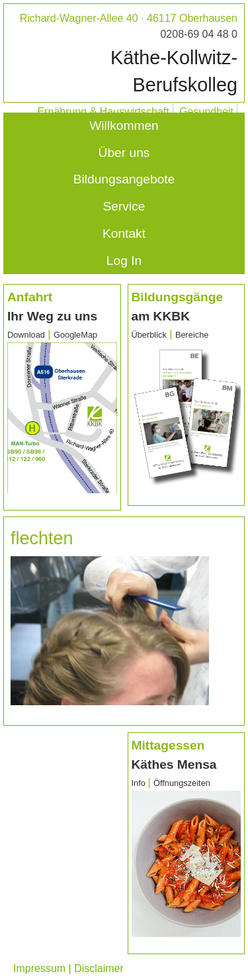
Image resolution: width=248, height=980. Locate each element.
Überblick (149, 335)
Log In (124, 261)
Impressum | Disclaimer (68, 968)
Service (124, 206)
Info (140, 783)
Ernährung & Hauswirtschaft (103, 112)
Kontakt (124, 233)
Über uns (124, 153)
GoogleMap (75, 335)
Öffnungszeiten (182, 783)
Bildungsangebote (124, 179)
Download (26, 335)
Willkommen (124, 125)
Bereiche (192, 335)
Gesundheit (206, 112)
